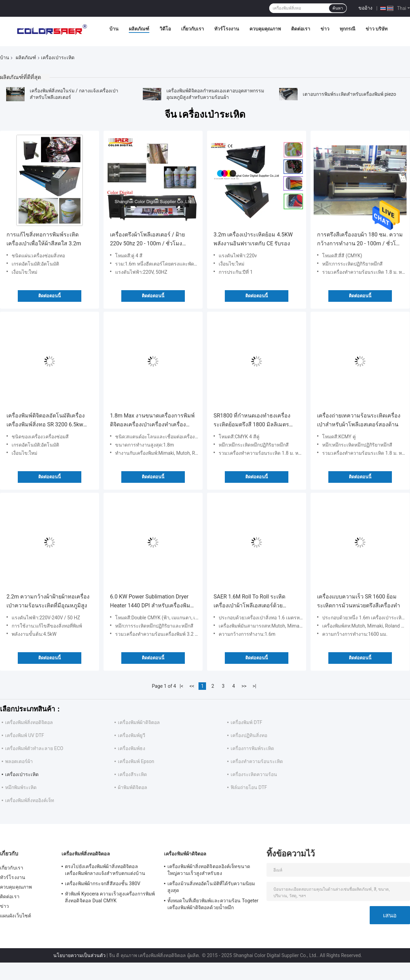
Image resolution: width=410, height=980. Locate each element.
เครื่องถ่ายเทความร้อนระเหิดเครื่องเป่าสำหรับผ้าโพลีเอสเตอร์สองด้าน (359, 420)
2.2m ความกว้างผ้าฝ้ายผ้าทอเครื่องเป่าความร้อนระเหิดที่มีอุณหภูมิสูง (48, 601)
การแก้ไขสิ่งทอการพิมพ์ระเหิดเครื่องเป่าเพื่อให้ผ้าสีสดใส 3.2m (44, 239)
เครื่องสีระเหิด (132, 774)
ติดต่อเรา (301, 29)
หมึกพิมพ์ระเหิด (21, 787)
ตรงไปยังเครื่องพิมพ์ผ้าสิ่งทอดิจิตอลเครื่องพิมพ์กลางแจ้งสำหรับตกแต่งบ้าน (105, 870)
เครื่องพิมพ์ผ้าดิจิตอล (139, 722)
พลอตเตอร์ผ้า (19, 761)
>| (254, 686)
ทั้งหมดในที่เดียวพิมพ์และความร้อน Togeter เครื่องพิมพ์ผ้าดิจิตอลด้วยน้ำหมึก (213, 904)
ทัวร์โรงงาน (227, 29)
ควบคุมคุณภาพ (265, 29)
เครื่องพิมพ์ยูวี (132, 735)
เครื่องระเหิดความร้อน (254, 774)
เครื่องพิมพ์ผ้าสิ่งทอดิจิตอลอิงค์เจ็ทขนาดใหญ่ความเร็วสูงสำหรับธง (209, 870)
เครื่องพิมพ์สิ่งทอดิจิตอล (29, 722)
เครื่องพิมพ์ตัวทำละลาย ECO (34, 748)
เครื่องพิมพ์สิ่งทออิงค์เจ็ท (30, 800)
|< (182, 686)
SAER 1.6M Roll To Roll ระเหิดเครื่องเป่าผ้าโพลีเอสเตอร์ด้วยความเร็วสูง (249, 602)
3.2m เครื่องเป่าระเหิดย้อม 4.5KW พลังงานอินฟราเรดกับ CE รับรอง (253, 239)
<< (192, 686)
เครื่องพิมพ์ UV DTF (25, 735)
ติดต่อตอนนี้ (50, 296)
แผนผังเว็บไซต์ (16, 916)
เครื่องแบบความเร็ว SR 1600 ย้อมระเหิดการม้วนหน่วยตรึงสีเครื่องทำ (359, 601)
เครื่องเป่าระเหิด (22, 774)
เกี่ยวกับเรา (193, 29)
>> (244, 686)
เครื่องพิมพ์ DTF (247, 722)
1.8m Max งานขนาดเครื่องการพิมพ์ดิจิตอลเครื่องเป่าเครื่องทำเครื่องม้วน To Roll (152, 421)
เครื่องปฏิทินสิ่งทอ (249, 735)
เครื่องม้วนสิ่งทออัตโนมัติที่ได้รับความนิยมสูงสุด (211, 887)
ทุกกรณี (347, 29)
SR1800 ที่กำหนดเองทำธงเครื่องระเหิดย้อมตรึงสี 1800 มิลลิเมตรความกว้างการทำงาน (252, 421)
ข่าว (325, 29)
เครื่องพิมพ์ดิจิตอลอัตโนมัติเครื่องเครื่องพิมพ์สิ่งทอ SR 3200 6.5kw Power (46, 421)
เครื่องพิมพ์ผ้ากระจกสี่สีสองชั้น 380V (103, 884)
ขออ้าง (365, 8)
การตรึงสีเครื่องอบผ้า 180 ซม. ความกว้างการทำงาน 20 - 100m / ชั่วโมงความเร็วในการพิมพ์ (360, 240)
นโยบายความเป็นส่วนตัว (79, 955)
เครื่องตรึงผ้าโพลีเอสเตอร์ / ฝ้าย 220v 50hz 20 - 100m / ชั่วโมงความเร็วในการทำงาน (147, 240)
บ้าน (114, 29)
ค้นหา (338, 8)
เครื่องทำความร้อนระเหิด (257, 761)
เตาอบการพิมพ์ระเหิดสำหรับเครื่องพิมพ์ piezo (349, 94)
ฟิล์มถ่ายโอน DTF (249, 787)
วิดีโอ (165, 29)
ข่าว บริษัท (377, 29)
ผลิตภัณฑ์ (139, 29)
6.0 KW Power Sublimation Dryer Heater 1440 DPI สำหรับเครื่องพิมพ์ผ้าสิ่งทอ (152, 602)
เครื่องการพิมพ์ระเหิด (252, 748)
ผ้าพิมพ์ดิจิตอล (133, 787)
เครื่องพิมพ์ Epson (136, 761)
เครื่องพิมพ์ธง (132, 748)
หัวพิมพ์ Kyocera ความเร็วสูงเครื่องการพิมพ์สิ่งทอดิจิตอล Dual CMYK (110, 897)
